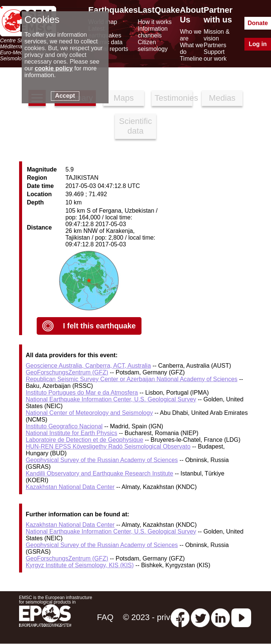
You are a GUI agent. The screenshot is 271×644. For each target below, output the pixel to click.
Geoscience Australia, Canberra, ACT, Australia (88, 366)
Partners (215, 45)
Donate (258, 23)
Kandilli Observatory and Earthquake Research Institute (100, 473)
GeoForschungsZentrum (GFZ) (67, 372)
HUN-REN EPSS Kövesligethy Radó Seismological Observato (108, 446)
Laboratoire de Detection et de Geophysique (85, 440)
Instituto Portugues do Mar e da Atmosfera (82, 393)
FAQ (105, 617)
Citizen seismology (153, 45)
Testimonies (173, 98)
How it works (155, 22)
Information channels (153, 32)
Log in (258, 44)
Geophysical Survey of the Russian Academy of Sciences (102, 460)
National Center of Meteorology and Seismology (89, 413)
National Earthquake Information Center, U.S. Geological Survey (111, 399)
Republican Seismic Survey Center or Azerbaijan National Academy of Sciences (132, 379)
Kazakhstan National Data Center (70, 487)
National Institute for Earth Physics (72, 433)
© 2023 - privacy (153, 617)
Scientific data (135, 126)
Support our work (215, 55)
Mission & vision (217, 35)
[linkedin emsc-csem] (220, 617)
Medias (222, 98)
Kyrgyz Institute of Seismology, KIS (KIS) (80, 565)
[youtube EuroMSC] (241, 617)
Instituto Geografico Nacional (64, 426)
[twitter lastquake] (200, 617)
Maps (124, 98)
